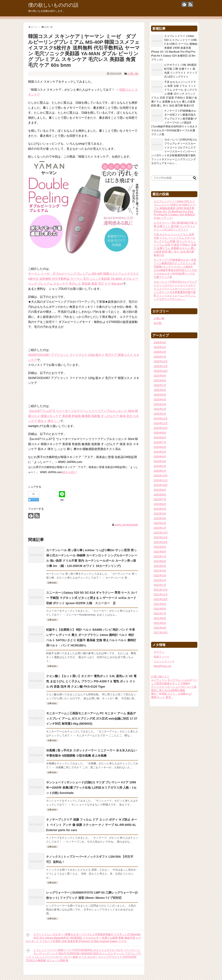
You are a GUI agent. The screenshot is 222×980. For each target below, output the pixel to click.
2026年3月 (160, 347)
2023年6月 (160, 504)
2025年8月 (160, 381)
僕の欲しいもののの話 (53, 5)
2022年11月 (161, 537)
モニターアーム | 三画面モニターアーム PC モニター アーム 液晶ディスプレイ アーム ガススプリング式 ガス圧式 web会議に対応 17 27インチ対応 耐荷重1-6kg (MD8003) (92, 719)
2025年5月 (160, 395)
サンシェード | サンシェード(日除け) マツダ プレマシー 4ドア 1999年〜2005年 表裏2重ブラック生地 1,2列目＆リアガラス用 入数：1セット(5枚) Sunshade (91, 788)
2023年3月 (160, 518)
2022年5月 (160, 566)
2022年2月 (160, 580)
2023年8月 (160, 495)
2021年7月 (160, 614)
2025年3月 (160, 404)
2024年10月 (161, 428)
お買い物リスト (160, 677)
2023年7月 (160, 499)
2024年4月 (160, 457)
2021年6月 (160, 618)
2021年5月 (160, 623)
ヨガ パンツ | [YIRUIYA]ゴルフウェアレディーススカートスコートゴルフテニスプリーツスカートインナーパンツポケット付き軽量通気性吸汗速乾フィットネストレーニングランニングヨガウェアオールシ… (174, 151)
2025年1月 (160, 414)
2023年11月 (161, 480)
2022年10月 (161, 542)
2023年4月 (160, 514)
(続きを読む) (69, 472)
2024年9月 (160, 433)
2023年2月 (160, 523)
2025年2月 (160, 409)
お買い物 (133, 74)
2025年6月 (160, 390)
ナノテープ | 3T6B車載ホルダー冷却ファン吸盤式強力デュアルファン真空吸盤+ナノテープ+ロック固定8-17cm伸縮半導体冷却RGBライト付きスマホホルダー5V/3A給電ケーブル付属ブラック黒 (174, 123)
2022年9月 (160, 547)
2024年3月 (160, 461)
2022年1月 (160, 585)
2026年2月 (160, 352)
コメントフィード (164, 661)
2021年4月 (160, 628)
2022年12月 (161, 533)
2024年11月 (161, 423)
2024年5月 (160, 452)
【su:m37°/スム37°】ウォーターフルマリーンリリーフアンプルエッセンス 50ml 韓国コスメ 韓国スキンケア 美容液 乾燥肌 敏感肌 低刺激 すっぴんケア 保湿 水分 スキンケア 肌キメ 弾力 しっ (83, 416)
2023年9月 (160, 490)
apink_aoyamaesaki (126, 525)
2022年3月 (160, 576)
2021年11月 (161, 595)
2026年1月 (160, 357)
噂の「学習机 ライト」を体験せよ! (172, 694)
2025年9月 (160, 376)
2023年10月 (161, 485)
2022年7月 (160, 556)
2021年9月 (160, 604)
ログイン (159, 652)
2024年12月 (161, 419)
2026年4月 (160, 342)
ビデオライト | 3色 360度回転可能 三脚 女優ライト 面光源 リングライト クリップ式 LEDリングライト (176, 226)
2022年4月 (160, 571)
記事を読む (52, 583)
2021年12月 (161, 590)
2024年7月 (160, 442)
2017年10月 (161, 633)
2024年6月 (160, 447)
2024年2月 (160, 466)
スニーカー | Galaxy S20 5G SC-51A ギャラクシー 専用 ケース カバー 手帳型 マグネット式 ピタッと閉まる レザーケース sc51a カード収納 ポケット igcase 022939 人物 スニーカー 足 (91, 598)
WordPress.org (162, 666)
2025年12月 (161, 362)
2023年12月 (161, 476)
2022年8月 (160, 552)
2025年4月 (160, 400)
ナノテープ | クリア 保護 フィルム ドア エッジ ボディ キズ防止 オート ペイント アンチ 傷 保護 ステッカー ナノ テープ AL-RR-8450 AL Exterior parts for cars (92, 825)
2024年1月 (160, 471)
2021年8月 (160, 609)
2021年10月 (161, 599)
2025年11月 (161, 366)
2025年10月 (161, 371)
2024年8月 (160, 438)
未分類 (158, 323)
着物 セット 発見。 (162, 697)
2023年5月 (160, 509)
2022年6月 (160, 561)
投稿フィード (162, 657)
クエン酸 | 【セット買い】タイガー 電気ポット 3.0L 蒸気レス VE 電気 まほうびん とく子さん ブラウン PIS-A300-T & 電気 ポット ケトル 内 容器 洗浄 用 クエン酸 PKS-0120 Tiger (91, 681)
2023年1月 (160, 528)
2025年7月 (160, 385)
